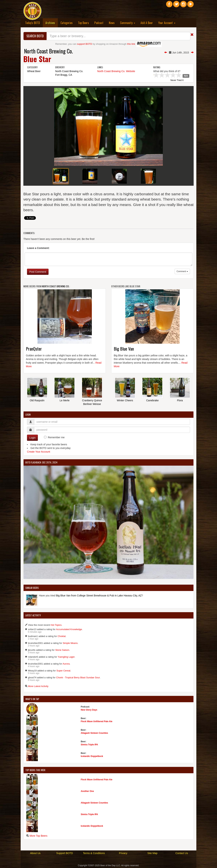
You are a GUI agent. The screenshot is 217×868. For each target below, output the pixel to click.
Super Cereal (63, 671)
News (112, 23)
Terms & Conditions (94, 853)
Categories (67, 23)
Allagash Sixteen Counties (94, 733)
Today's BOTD (33, 23)
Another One (87, 791)
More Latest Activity (38, 686)
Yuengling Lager (66, 657)
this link (131, 44)
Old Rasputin (37, 400)
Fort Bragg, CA (64, 75)
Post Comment (38, 272)
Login (32, 438)
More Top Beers (38, 836)
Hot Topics (56, 625)
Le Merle (64, 400)
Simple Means (70, 643)
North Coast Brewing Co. (48, 51)
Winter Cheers (125, 400)
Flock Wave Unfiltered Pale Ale (97, 721)
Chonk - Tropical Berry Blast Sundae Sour (78, 677)
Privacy (123, 853)
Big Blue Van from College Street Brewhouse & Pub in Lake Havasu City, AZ (99, 596)
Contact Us (182, 853)
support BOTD (84, 44)
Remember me (56, 437)
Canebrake (152, 400)
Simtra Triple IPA (89, 745)
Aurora (66, 664)
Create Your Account (39, 452)
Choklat (62, 636)
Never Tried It (177, 80)
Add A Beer (147, 23)
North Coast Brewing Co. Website (116, 71)
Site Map (152, 853)
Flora (180, 400)
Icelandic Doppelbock (92, 756)
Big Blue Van (124, 349)
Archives (52, 23)
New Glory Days (89, 710)
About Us (35, 853)
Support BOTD (65, 853)
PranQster (34, 349)
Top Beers (84, 23)
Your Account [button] (167, 23)
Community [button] (128, 23)
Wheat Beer (34, 71)
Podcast (99, 23)
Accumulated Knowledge (69, 629)
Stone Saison (62, 650)
